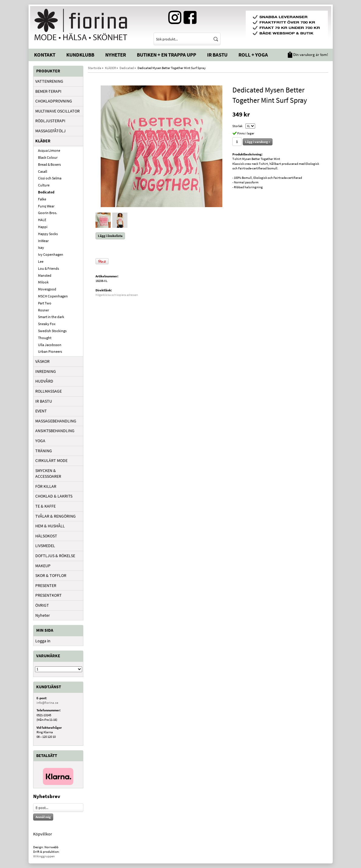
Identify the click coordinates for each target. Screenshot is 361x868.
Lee (41, 261)
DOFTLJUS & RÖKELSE (55, 556)
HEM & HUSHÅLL (50, 526)
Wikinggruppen (44, 856)
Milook (43, 282)
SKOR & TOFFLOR (51, 575)
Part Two (45, 303)
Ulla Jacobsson (50, 345)
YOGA (40, 441)
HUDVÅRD (44, 381)
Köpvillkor (43, 834)
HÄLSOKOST (46, 536)
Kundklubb (80, 55)
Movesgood (47, 289)
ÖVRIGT (42, 605)
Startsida (95, 68)
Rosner (43, 310)
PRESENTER (46, 585)
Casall (43, 171)
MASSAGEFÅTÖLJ (50, 131)
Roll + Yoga (253, 55)
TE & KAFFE (45, 506)
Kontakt (45, 55)
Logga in (43, 641)
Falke (42, 199)
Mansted (45, 275)
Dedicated (46, 192)
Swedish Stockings (52, 331)
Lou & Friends (49, 268)
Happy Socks (48, 234)
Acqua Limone (49, 150)
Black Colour (48, 157)
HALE (42, 220)
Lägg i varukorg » (258, 142)
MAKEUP (43, 566)
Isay (41, 247)
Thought (45, 338)
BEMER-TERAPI (48, 91)
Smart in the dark (51, 317)
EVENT (41, 411)
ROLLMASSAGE (49, 391)
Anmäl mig (43, 817)
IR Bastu (217, 55)
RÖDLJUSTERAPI (50, 121)
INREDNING (46, 371)
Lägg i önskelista (110, 236)
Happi (43, 227)
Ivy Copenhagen (51, 254)
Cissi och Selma (50, 178)
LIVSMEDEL (45, 546)
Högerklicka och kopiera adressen (117, 295)
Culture (44, 185)
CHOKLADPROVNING (54, 101)
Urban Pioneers (50, 351)
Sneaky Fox (47, 324)
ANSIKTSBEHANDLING (55, 431)
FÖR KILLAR (46, 486)
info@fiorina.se (47, 703)
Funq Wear (46, 206)
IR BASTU (44, 401)
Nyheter (116, 55)
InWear (43, 241)
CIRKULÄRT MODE (51, 460)
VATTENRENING (49, 81)
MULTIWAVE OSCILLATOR (57, 111)
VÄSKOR (42, 361)
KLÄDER (43, 141)
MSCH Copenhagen (53, 296)
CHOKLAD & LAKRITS (54, 496)
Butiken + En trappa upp (167, 55)
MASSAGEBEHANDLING (56, 421)
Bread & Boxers (49, 164)
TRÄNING (44, 451)
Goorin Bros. (48, 213)
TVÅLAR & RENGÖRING (56, 516)
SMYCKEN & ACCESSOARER (48, 474)
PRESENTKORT (49, 595)
